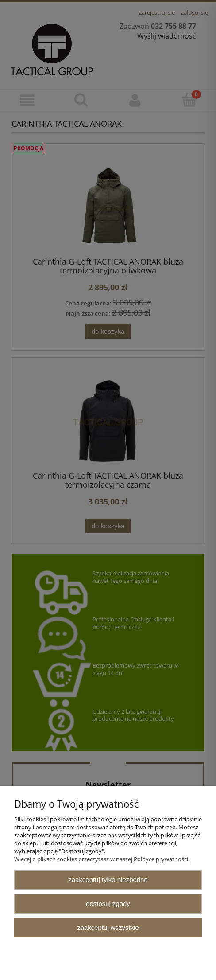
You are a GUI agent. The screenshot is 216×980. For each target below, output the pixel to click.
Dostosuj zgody (108, 904)
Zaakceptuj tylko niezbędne (108, 880)
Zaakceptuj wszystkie (108, 927)
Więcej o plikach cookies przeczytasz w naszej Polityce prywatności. (102, 859)
